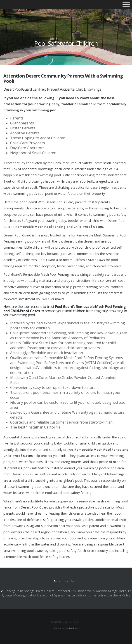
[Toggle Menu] (126, 4)
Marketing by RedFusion (67, 628)
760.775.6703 (68, 581)
